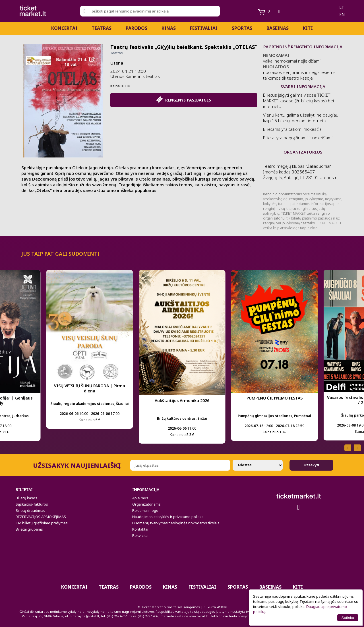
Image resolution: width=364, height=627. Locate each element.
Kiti (308, 28)
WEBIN (222, 607)
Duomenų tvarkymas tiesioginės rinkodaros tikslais (176, 523)
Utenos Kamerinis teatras (135, 76)
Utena (117, 63)
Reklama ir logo (145, 510)
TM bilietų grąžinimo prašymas (42, 523)
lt (342, 7)
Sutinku (348, 618)
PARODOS (136, 28)
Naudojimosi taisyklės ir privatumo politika (168, 517)
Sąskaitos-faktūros (32, 504)
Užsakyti (311, 465)
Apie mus (140, 498)
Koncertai (64, 28)
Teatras (102, 28)
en (342, 14)
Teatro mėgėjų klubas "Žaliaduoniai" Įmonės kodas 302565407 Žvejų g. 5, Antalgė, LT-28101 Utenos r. (300, 172)
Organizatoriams (146, 504)
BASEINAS (278, 28)
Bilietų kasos (26, 498)
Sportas (242, 28)
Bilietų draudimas (30, 510)
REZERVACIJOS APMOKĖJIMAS (41, 517)
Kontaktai (140, 529)
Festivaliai (204, 28)
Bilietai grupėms (29, 529)
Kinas (169, 28)
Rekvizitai (140, 535)
